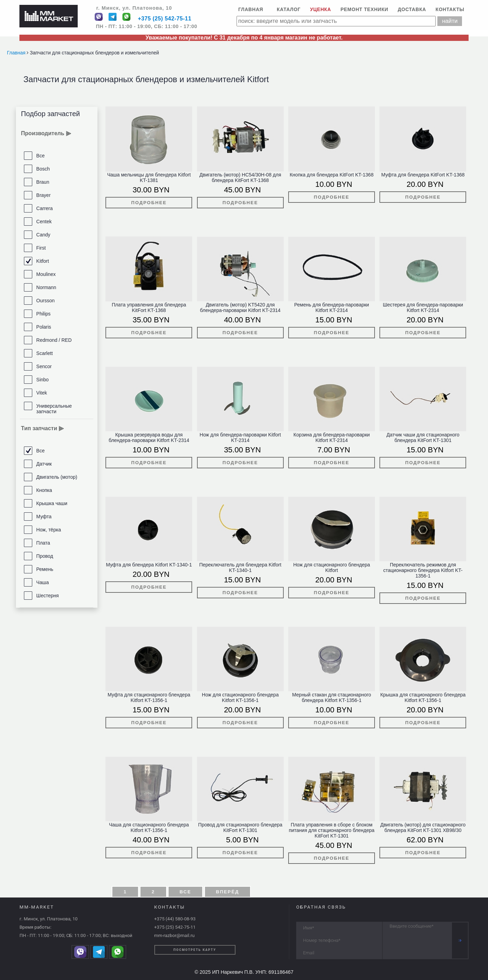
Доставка (412, 10)
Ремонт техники (365, 10)
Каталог (289, 10)
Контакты (450, 10)
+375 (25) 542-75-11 (164, 19)
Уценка (320, 10)
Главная (251, 10)
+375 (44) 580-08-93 (175, 919)
